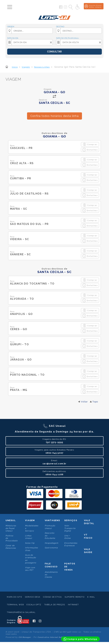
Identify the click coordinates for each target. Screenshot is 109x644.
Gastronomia (51, 548)
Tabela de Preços (55, 605)
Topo (95, 402)
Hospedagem (51, 543)
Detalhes (90, 150)
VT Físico (88, 536)
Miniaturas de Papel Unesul (11, 528)
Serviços (71, 520)
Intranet (73, 605)
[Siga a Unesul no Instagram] (65, 8)
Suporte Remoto (75, 597)
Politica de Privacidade (12, 538)
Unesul (11, 520)
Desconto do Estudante (50, 536)
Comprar (90, 144)
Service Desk (32, 597)
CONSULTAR (54, 52)
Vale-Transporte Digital (70, 528)
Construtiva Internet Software (52, 637)
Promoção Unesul (50, 527)
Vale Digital (89, 522)
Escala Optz (34, 605)
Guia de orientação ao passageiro (31, 559)
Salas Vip (30, 543)
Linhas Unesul (29, 537)
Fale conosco (51, 565)
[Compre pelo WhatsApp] (80, 639)
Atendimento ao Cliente (51, 575)
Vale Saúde (88, 551)
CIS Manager (25, 637)
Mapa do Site (14, 597)
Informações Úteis (31, 549)
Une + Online (67, 537)
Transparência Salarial (21, 612)
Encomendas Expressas (71, 544)
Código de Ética (52, 597)
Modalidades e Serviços (32, 528)
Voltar (84, 402)
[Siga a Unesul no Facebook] (61, 8)
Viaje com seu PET (30, 569)
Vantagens (52, 520)
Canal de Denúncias (11, 547)
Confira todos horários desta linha (54, 116)
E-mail (91, 597)
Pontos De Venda (70, 567)
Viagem (30, 520)
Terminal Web (15, 605)
